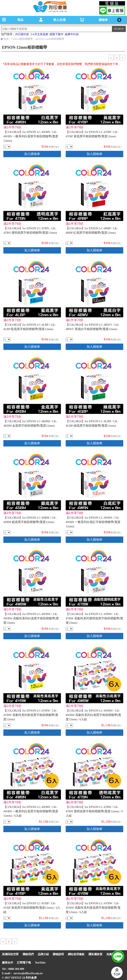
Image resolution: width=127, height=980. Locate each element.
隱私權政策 (95, 954)
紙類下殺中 (57, 34)
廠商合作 (8, 963)
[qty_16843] (7, 629)
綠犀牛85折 (72, 34)
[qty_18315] (69, 822)
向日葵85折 (22, 34)
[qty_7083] (7, 339)
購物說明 (58, 954)
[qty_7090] (7, 147)
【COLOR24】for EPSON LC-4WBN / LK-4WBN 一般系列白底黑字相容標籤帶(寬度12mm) (31, 136)
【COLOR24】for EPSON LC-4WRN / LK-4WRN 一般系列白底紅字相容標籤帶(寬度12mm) (93, 522)
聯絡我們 (28, 954)
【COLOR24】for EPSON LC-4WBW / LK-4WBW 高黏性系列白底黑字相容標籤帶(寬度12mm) (31, 618)
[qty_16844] (69, 629)
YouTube (40, 963)
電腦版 (112, 3)
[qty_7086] (69, 243)
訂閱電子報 (24, 963)
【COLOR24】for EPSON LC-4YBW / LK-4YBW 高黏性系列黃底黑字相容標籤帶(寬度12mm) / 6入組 (93, 908)
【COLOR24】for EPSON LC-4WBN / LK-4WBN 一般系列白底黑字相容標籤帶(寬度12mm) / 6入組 (31, 811)
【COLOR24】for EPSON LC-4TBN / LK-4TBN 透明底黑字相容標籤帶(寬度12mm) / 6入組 (94, 811)
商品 (20, 20)
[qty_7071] (7, 532)
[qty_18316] (7, 822)
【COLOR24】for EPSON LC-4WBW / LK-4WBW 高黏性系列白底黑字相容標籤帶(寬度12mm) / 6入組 (93, 715)
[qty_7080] (69, 147)
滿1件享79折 (12, 127)
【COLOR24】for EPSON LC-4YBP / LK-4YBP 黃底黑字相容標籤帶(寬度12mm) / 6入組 (32, 908)
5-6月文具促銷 (39, 34)
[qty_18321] (69, 918)
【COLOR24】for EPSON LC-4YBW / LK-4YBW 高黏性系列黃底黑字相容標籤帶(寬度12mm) (31, 715)
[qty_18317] (7, 918)
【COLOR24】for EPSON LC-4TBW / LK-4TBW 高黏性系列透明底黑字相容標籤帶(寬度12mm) (94, 618)
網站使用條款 (76, 954)
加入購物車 (32, 154)
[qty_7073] (69, 532)
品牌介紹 (43, 954)
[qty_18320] (69, 725)
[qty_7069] (7, 436)
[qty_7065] (69, 339)
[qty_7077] (69, 436)
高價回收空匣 (10, 954)
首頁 (6, 39)
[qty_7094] (7, 243)
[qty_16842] (7, 725)
